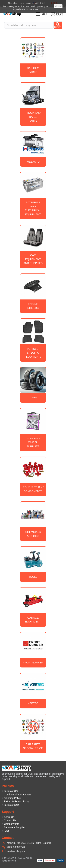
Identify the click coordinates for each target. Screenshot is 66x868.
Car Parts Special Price (33, 746)
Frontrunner (33, 662)
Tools (33, 577)
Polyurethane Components (34, 489)
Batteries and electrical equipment (33, 208)
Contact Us (9, 820)
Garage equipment (33, 620)
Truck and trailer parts (33, 117)
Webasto (33, 162)
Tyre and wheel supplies (33, 442)
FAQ (5, 831)
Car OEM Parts (33, 70)
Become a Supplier (13, 827)
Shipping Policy (11, 798)
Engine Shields (33, 306)
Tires (33, 397)
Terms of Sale (10, 805)
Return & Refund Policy (16, 801)
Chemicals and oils (33, 534)
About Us (8, 817)
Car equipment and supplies (33, 259)
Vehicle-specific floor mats (33, 353)
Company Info (11, 824)
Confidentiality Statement (17, 795)
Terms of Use (10, 791)
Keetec (33, 703)
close (58, 6)
